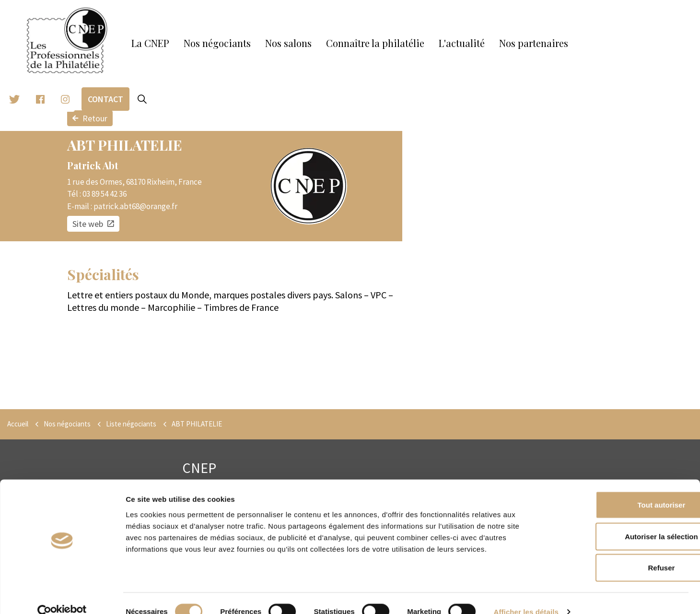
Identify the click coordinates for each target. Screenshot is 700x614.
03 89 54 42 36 (105, 194)
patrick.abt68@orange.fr (135, 206)
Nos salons (288, 43)
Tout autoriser (620, 488)
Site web (93, 224)
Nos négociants (217, 43)
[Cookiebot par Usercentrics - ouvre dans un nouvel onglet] (62, 595)
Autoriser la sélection (620, 520)
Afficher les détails (526, 595)
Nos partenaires (534, 43)
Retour (90, 118)
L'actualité (462, 43)
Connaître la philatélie (375, 43)
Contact (105, 99)
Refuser (620, 551)
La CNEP (150, 43)
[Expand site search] (142, 99)
